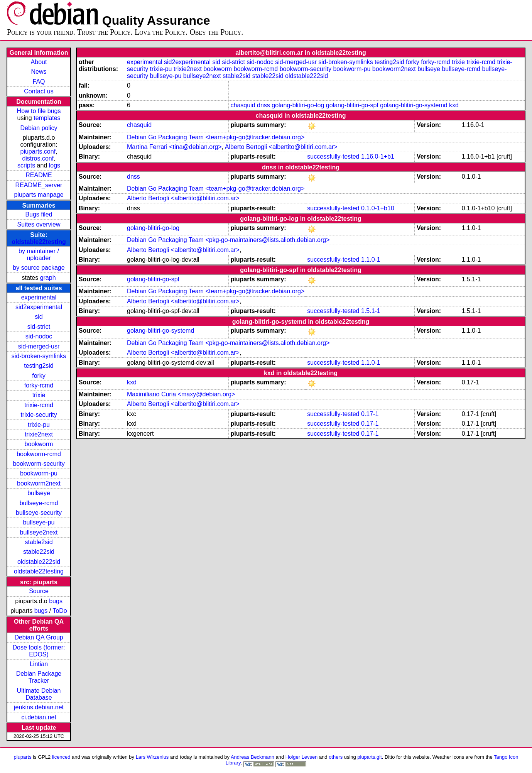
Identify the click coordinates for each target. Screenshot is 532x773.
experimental (39, 297)
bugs (56, 601)
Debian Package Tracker (39, 677)
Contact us (39, 91)
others (336, 757)
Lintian (39, 664)
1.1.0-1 (371, 260)
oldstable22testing (39, 242)
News (39, 72)
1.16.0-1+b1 (378, 156)
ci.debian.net (39, 717)
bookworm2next (39, 483)
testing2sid (39, 366)
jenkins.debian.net (39, 707)
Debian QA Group (39, 637)
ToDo (60, 611)
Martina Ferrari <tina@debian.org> (174, 147)
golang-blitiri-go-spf (352, 105)
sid (39, 317)
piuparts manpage (39, 195)
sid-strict (39, 327)
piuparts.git (369, 757)
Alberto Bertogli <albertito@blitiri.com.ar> (281, 147)
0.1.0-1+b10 (378, 208)
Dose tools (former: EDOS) (39, 651)
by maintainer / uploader (39, 255)
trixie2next (39, 434)
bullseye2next (39, 532)
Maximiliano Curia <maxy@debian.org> (181, 394)
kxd (454, 105)
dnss (263, 105)
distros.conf (38, 158)
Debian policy (39, 128)
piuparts (23, 757)
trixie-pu (39, 425)
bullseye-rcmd (39, 503)
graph (48, 278)
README (39, 175)
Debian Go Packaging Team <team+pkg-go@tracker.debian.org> (216, 137)
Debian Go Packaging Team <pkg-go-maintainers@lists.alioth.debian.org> (228, 240)
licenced (61, 757)
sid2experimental (39, 307)
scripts (26, 165)
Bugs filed (39, 214)
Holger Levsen (302, 757)
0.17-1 (370, 414)
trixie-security (39, 415)
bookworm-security (39, 464)
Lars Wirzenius (152, 757)
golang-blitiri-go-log (298, 105)
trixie (39, 395)
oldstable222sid (39, 562)
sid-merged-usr (39, 346)
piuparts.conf (38, 151)
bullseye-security (39, 513)
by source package (39, 268)
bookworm (39, 444)
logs (55, 165)
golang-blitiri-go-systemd (414, 105)
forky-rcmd (39, 385)
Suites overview (39, 224)
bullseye (39, 493)
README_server (39, 185)
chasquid (243, 105)
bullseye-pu (39, 522)
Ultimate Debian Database (39, 694)
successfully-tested (333, 156)
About (39, 62)
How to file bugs (39, 111)
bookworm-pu (39, 473)
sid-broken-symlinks (39, 356)
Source (39, 591)
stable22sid (39, 552)
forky (39, 376)
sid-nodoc (39, 336)
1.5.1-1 (371, 311)
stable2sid (39, 542)
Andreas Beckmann (252, 757)
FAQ (39, 82)
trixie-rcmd (39, 405)
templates (47, 118)
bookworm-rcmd (39, 454)
